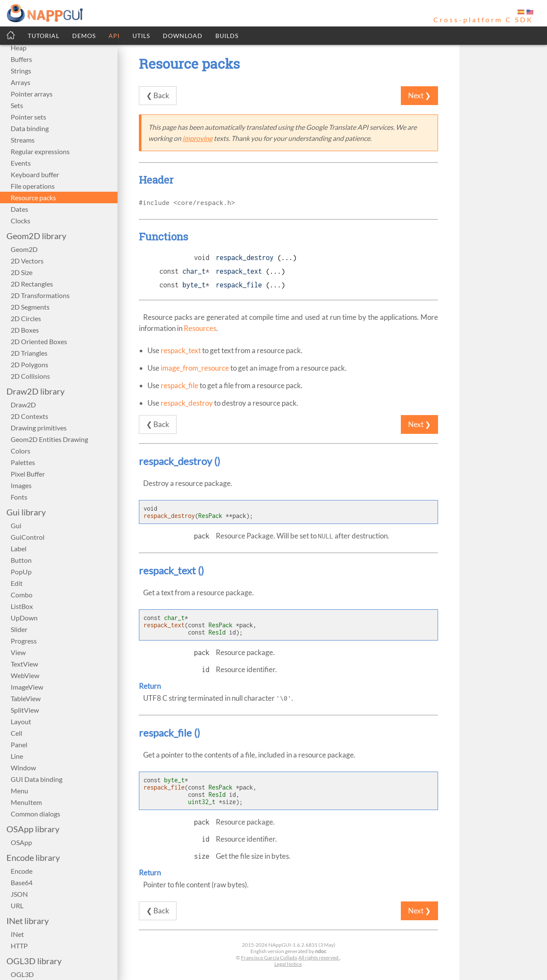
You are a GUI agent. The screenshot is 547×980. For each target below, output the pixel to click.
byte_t (194, 285)
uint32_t (202, 802)
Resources (200, 328)
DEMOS (84, 36)
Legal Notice (288, 964)
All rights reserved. (319, 958)
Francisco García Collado (269, 958)
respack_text (239, 271)
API (114, 36)
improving (197, 138)
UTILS (141, 36)
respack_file (239, 285)
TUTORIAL (44, 36)
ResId (217, 632)
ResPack (210, 516)
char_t (194, 271)
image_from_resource (195, 368)
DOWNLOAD (183, 36)
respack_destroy (245, 257)
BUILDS (227, 36)
